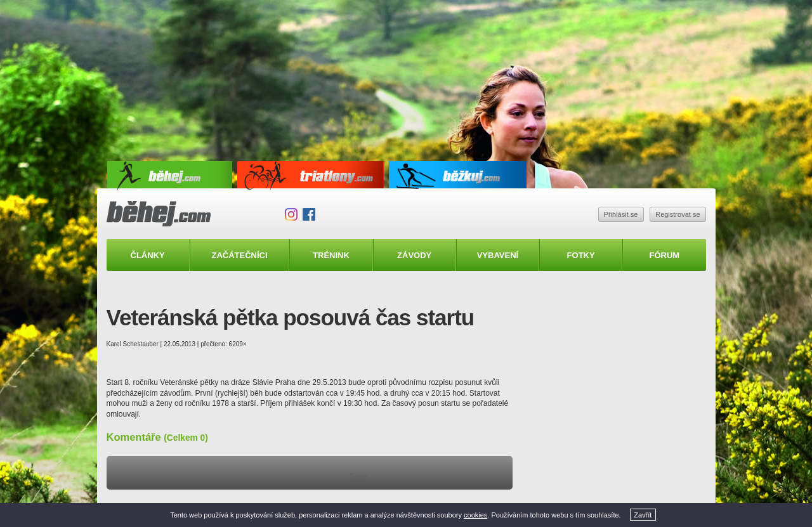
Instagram (291, 214)
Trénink (331, 255)
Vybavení (498, 255)
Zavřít (643, 515)
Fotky (581, 255)
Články (148, 255)
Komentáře (157, 437)
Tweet (358, 476)
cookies (475, 515)
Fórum (665, 255)
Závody (414, 255)
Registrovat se (678, 214)
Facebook (309, 214)
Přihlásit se (621, 214)
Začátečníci (239, 255)
